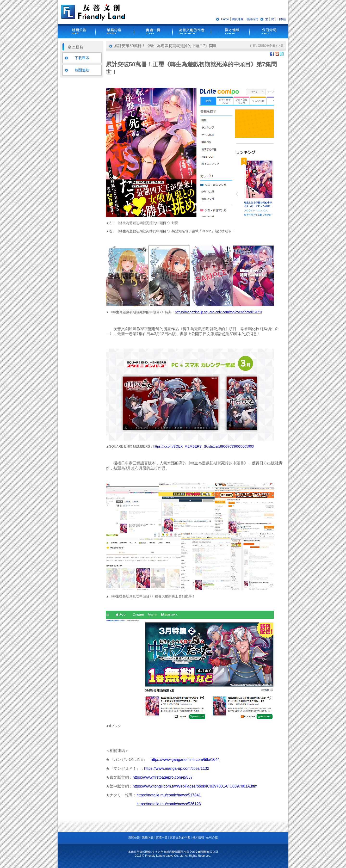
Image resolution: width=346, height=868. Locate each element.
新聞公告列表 (267, 46)
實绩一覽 (162, 837)
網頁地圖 (238, 19)
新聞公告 (134, 837)
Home (225, 19)
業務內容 (148, 837)
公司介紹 (212, 837)
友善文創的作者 (180, 837)
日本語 (282, 19)
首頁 (253, 46)
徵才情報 (198, 837)
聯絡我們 (252, 19)
